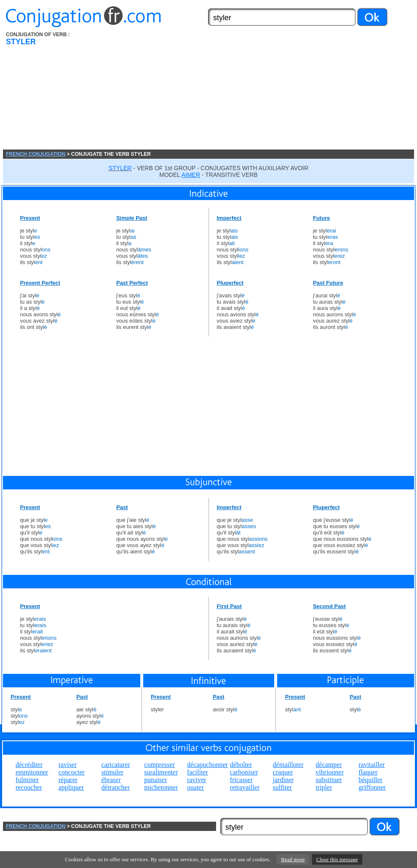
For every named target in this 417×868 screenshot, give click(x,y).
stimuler (112, 772)
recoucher (29, 787)
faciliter (198, 772)
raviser (68, 765)
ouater (195, 787)
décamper (329, 765)
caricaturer (116, 765)
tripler (324, 787)
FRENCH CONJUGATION (36, 154)
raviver (196, 780)
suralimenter (161, 772)
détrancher (116, 787)
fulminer (27, 780)
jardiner (283, 780)
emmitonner (32, 772)
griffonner (372, 787)
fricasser (241, 780)
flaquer (368, 772)
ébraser (111, 780)
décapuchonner (207, 765)
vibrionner (330, 772)
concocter (72, 772)
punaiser (155, 780)
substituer (329, 780)
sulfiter (282, 787)
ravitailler (372, 765)
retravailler (245, 787)
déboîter (241, 765)
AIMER (191, 175)
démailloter (288, 765)
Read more (293, 859)
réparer (68, 780)
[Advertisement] (229, 91)
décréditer (29, 765)
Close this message (337, 859)
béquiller (370, 780)
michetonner (161, 787)
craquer (283, 772)
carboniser (244, 772)
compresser (159, 765)
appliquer (71, 787)
